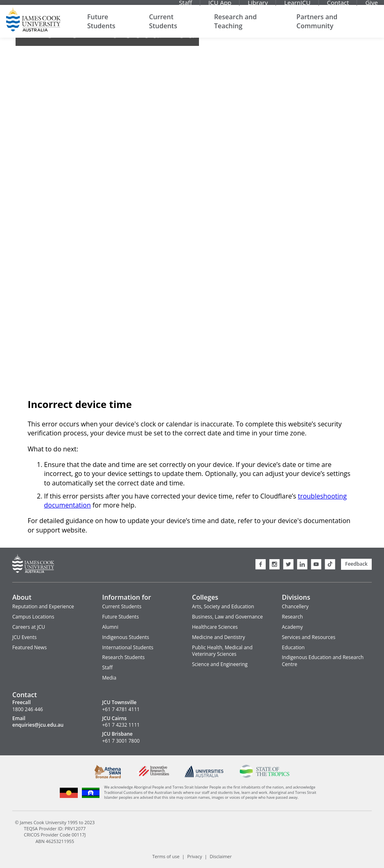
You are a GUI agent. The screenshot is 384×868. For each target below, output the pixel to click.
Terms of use (166, 856)
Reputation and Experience (43, 606)
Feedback (356, 564)
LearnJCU (297, 6)
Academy (293, 627)
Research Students (124, 657)
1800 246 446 (28, 709)
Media (110, 678)
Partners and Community (317, 29)
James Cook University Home (33, 27)
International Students (128, 647)
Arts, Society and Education (223, 606)
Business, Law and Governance (227, 617)
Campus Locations (33, 617)
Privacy (194, 856)
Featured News (29, 647)
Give (372, 6)
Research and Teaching (235, 29)
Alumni (110, 627)
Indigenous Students (126, 637)
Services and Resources (309, 637)
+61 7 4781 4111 (121, 709)
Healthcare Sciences (215, 627)
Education (294, 647)
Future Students (101, 29)
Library (258, 6)
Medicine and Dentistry (218, 637)
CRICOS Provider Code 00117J (55, 835)
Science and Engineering (220, 664)
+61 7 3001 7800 (121, 741)
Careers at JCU (29, 627)
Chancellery (295, 606)
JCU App (220, 6)
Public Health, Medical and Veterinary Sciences (222, 651)
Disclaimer (221, 856)
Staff (185, 6)
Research (293, 617)
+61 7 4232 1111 (121, 725)
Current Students (163, 29)
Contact (338, 6)
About (22, 597)
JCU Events (24, 637)
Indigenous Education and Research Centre (323, 661)
